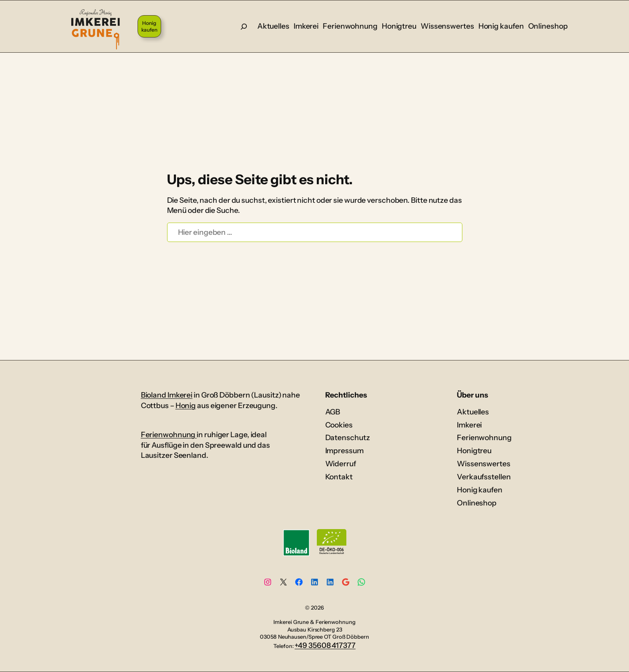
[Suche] (244, 26)
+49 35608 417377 (325, 645)
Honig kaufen (149, 26)
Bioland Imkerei (167, 395)
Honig (186, 405)
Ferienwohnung (169, 434)
